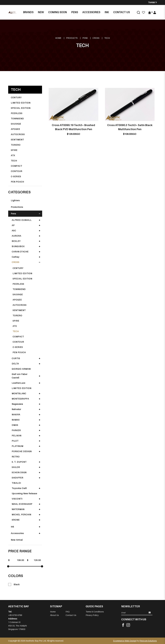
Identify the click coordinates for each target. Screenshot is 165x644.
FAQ (68, 612)
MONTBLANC (19, 393)
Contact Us (71, 615)
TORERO (16, 145)
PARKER (16, 430)
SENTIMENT (17, 140)
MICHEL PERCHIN (21, 515)
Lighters (15, 200)
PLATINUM (17, 446)
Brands (28, 12)
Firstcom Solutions (148, 641)
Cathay (16, 257)
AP (13, 225)
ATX (13, 155)
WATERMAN (18, 509)
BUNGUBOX (18, 246)
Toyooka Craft (19, 488)
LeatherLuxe (19, 383)
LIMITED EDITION (21, 103)
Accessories (17, 533)
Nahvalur (16, 409)
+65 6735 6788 (15, 615)
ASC (14, 231)
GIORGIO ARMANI (21, 369)
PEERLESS (17, 113)
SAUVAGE (16, 124)
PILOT (15, 441)
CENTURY (16, 97)
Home (58, 38)
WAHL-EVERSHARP (22, 504)
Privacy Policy (92, 615)
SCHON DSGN (19, 472)
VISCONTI (17, 499)
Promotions (17, 207)
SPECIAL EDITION (21, 108)
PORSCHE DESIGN (22, 451)
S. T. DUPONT (19, 462)
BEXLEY (16, 241)
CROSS (96, 38)
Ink (12, 527)
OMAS (15, 425)
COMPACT (16, 166)
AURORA (16, 236)
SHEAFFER (17, 478)
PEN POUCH (17, 182)
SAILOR (16, 467)
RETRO (16, 457)
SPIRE (14, 150)
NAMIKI (16, 420)
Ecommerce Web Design (125, 641)
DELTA (15, 364)
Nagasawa (17, 404)
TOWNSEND (17, 119)
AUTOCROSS (18, 134)
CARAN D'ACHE (20, 252)
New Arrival (17, 540)
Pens (85, 38)
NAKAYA (16, 414)
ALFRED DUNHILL (22, 220)
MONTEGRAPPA (20, 399)
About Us (54, 615)
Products (72, 38)
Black (14, 584)
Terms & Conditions (95, 612)
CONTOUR (17, 171)
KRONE (16, 520)
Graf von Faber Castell (20, 376)
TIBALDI (16, 483)
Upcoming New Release (24, 493)
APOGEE (15, 129)
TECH (107, 38)
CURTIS (16, 358)
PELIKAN (17, 436)
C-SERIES (16, 176)
